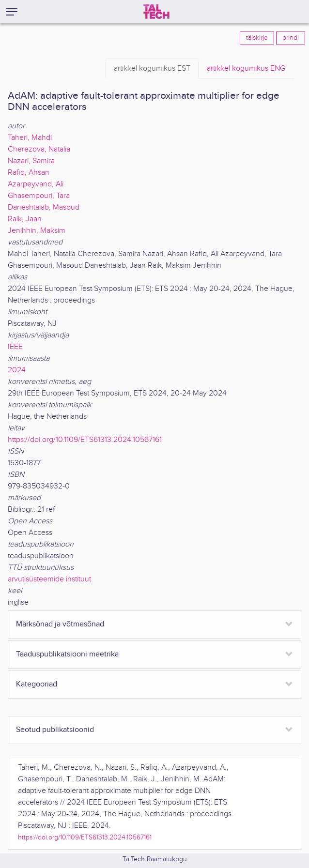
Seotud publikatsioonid (55, 730)
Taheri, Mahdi (30, 138)
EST (152, 69)
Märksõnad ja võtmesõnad (60, 624)
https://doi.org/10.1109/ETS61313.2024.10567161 (85, 440)
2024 (17, 370)
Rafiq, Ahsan (29, 173)
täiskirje (257, 38)
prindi (291, 38)
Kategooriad (37, 684)
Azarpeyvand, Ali (36, 184)
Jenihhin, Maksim (37, 231)
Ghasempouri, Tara (39, 196)
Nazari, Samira (31, 161)
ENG (246, 69)
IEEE (15, 347)
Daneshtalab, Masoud (44, 207)
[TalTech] (156, 12)
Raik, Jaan (25, 219)
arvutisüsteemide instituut (49, 579)
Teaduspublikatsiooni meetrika (67, 654)
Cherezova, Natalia (39, 149)
